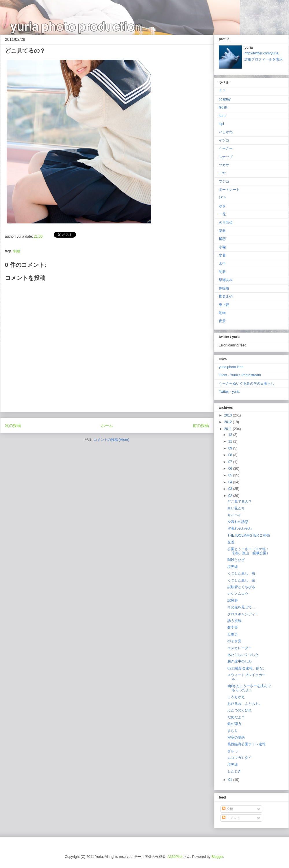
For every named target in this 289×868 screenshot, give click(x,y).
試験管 (233, 601)
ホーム (107, 425)
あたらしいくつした (243, 655)
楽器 (222, 231)
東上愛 (224, 305)
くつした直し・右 (241, 573)
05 (231, 475)
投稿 (228, 809)
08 (231, 455)
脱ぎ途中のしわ (240, 661)
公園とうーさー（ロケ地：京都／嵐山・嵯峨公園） (249, 551)
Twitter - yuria (229, 392)
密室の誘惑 (236, 737)
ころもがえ (236, 697)
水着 (222, 255)
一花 (222, 214)
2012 (229, 422)
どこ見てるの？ (240, 502)
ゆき (222, 206)
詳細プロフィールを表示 (264, 59)
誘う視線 (234, 621)
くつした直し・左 (241, 580)
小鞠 (222, 247)
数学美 (233, 627)
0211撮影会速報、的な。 (247, 668)
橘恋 (222, 239)
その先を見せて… (241, 607)
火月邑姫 (226, 223)
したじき (234, 771)
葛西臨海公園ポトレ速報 (247, 744)
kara (222, 116)
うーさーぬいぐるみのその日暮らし (247, 383)
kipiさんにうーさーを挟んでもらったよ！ (249, 688)
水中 (222, 264)
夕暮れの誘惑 (238, 522)
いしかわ (226, 132)
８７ (222, 91)
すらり (233, 731)
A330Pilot (175, 857)
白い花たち (236, 508)
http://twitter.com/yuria (261, 53)
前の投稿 (201, 425)
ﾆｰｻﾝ (222, 173)
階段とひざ (236, 560)
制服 (17, 251)
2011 (229, 429)
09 (231, 448)
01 (231, 780)
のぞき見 (234, 641)
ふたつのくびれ (240, 710)
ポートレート (229, 190)
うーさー (226, 148)
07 (231, 462)
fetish (223, 107)
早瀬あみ (226, 280)
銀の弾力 (234, 724)
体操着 (224, 288)
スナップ (226, 157)
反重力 (233, 634)
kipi (221, 124)
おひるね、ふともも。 (245, 704)
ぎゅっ (233, 751)
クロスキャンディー (243, 614)
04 (231, 482)
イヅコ (224, 140)
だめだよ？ (236, 717)
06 (231, 469)
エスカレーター (240, 648)
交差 (231, 542)
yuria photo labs (231, 367)
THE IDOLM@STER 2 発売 (249, 535)
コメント (231, 818)
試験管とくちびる (241, 587)
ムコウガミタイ (240, 758)
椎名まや (226, 296)
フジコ (224, 181)
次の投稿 (13, 425)
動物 (222, 313)
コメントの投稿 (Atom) (111, 440)
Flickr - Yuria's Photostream (240, 375)
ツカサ (224, 165)
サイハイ (234, 515)
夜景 (222, 321)
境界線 (233, 567)
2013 (229, 415)
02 (231, 496)
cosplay (225, 99)
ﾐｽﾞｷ (222, 198)
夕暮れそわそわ (240, 528)
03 (231, 489)
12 (231, 435)
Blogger (217, 857)
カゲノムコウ (238, 594)
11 (231, 441)
